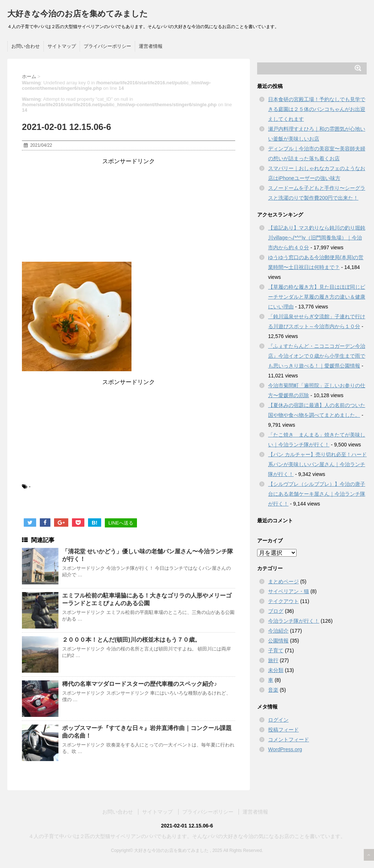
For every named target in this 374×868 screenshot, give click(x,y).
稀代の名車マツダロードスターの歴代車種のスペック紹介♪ (140, 684)
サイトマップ (62, 46)
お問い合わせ (26, 46)
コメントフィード (289, 740)
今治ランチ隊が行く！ (294, 621)
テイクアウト (283, 601)
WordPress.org (285, 749)
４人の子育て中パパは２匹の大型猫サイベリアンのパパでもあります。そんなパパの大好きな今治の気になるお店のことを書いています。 (187, 836)
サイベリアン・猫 (289, 591)
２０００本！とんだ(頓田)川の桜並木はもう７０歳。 (131, 640)
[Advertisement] (129, 211)
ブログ (276, 611)
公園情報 (278, 641)
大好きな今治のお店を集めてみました (78, 14)
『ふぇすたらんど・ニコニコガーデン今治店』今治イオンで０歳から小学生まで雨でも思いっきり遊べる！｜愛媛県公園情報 (317, 356)
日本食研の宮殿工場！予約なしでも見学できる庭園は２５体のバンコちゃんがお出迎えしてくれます (317, 109)
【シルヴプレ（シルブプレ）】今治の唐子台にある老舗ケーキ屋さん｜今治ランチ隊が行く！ (317, 494)
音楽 (273, 690)
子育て (276, 650)
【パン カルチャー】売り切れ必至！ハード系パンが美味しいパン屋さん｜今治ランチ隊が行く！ (317, 464)
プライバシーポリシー (107, 46)
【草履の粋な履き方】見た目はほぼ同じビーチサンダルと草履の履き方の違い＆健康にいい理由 (317, 297)
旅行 (273, 660)
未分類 (276, 670)
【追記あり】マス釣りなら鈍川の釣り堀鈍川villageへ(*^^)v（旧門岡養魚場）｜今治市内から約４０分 (317, 238)
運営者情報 (151, 46)
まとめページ (283, 581)
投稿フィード (283, 730)
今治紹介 (278, 631)
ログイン (278, 720)
